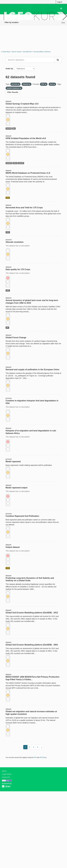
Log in (60, 2)
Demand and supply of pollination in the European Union (32, 370)
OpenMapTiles (27, 52)
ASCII (15, 163)
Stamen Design (16, 52)
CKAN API (6, 777)
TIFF (8, 232)
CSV (8, 198)
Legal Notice (7, 774)
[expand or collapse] (61, 8)
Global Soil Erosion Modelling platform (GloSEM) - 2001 (32, 645)
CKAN (6, 786)
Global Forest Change (16, 338)
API (35, 757)
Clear (63, 23)
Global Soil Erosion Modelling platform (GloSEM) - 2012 (32, 613)
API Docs (43, 757)
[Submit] (58, 60)
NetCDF (9, 163)
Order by (9, 69)
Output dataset (13, 547)
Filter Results (13, 92)
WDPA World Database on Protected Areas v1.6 (28, 173)
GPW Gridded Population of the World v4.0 (26, 138)
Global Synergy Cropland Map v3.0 (22, 104)
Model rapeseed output (16, 488)
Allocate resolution (15, 242)
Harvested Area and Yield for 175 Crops (24, 208)
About (4, 771)
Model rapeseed (13, 462)
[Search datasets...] (30, 60)
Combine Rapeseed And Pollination (22, 516)
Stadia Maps (6, 52)
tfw (14, 128)
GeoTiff (9, 128)
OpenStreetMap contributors (42, 52)
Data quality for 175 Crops (18, 269)
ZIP (7, 328)
